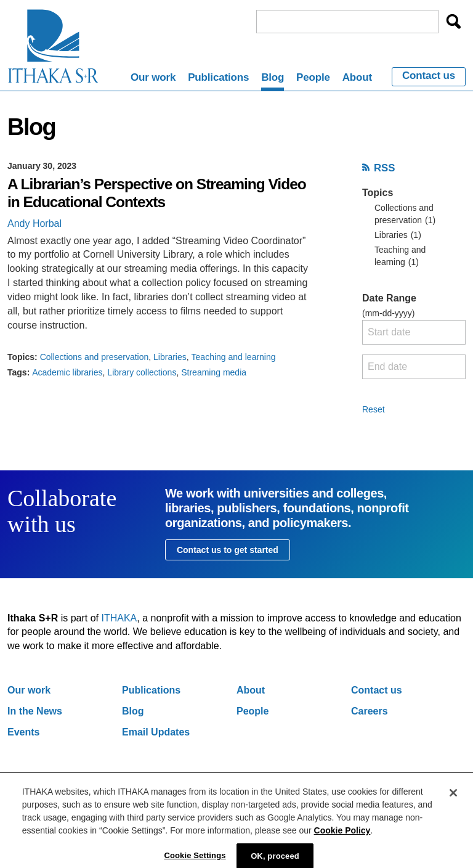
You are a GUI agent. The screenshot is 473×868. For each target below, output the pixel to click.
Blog (273, 77)
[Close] (453, 799)
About (357, 77)
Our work (153, 77)
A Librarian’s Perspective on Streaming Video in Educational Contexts (157, 193)
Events (23, 732)
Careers (370, 711)
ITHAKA (119, 618)
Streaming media (214, 372)
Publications (218, 77)
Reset (374, 409)
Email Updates (156, 732)
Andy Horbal (34, 223)
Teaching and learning (234, 357)
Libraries (170, 357)
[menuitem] (153, 80)
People (313, 77)
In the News (35, 711)
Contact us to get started (228, 550)
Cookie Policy (342, 837)
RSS (385, 168)
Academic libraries (67, 372)
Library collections (142, 372)
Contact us (429, 76)
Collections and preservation (95, 357)
